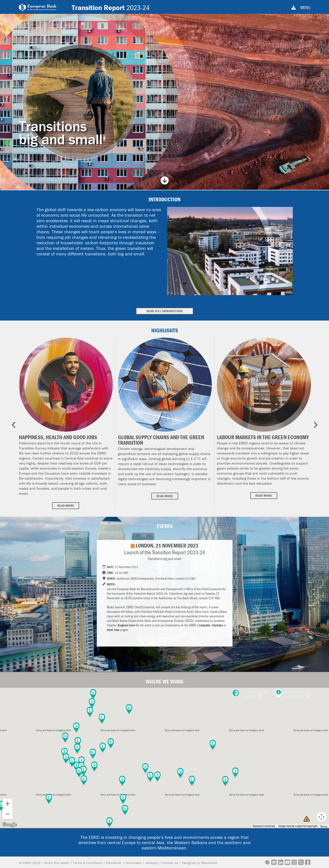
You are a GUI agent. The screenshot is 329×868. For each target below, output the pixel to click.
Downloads (134, 863)
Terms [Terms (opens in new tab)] (324, 827)
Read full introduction (165, 311)
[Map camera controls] (321, 817)
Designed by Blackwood (200, 863)
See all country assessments (297, 694)
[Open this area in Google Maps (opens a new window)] (10, 825)
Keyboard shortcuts (264, 826)
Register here (126, 625)
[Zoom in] (8, 804)
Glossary (152, 863)
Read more (66, 506)
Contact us (170, 863)
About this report (57, 863)
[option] (66, 423)
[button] (79, 772)
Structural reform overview (251, 694)
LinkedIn (205, 625)
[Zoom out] (8, 814)
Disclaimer (114, 863)
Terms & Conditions (88, 863)
